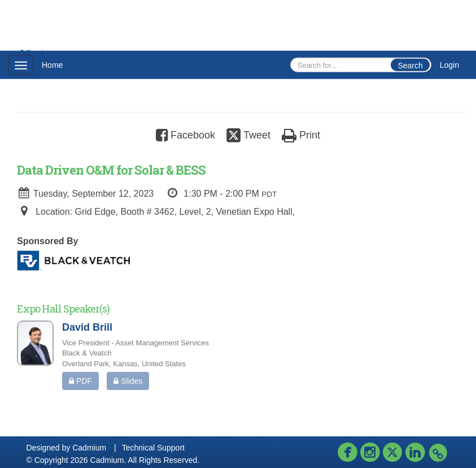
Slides (128, 381)
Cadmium (89, 448)
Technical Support (153, 448)
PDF (80, 381)
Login (449, 65)
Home (52, 65)
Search (410, 66)
